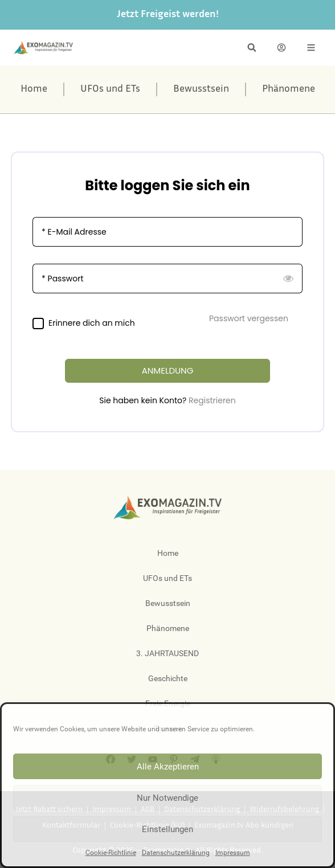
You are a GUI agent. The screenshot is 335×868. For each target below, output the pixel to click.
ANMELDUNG (168, 370)
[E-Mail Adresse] (167, 232)
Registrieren (212, 400)
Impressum (233, 853)
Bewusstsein (201, 89)
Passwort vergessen (249, 318)
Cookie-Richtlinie (111, 853)
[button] (252, 48)
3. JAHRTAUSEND (167, 653)
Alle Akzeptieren (168, 767)
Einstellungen (167, 829)
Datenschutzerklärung (176, 853)
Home (34, 89)
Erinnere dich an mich (92, 323)
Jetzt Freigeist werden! (168, 15)
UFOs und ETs (110, 89)
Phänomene (289, 89)
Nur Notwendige (167, 798)
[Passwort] (167, 279)
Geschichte (168, 678)
